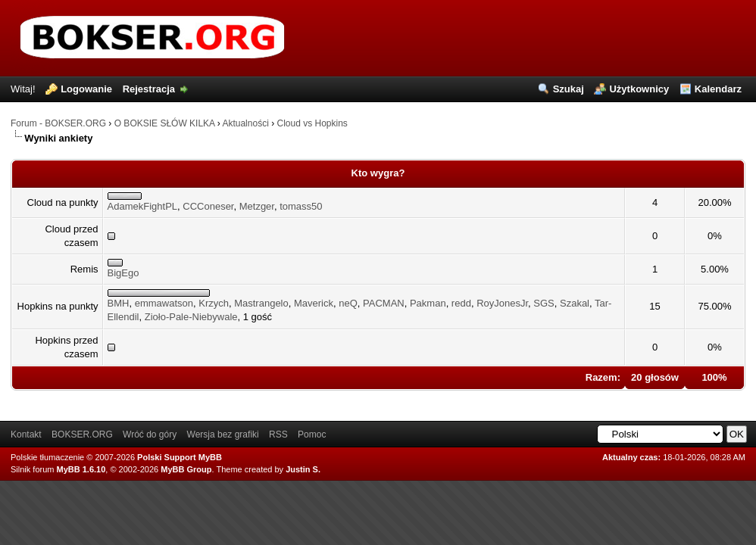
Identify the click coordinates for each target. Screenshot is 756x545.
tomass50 (301, 206)
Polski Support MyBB (180, 457)
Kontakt (26, 434)
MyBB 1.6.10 (81, 469)
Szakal (575, 303)
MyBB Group (186, 469)
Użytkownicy (639, 89)
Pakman (428, 303)
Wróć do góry (150, 434)
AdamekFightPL (143, 206)
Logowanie (86, 89)
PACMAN (384, 303)
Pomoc (312, 434)
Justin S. (303, 469)
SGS (544, 303)
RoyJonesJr (502, 303)
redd (461, 303)
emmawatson (164, 303)
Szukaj (569, 89)
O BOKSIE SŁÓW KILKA (165, 123)
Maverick (314, 303)
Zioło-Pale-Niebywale (191, 317)
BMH (119, 303)
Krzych (214, 303)
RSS (278, 434)
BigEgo (123, 273)
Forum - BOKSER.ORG (58, 123)
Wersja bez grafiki (223, 434)
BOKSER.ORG (82, 434)
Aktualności (245, 123)
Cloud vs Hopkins (312, 123)
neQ (348, 303)
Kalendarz (718, 89)
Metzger (257, 206)
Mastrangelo (261, 303)
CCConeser (208, 206)
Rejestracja (149, 89)
